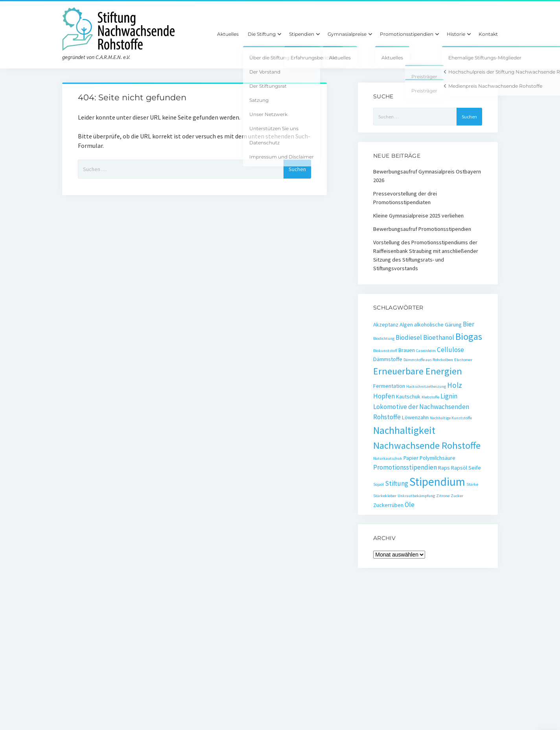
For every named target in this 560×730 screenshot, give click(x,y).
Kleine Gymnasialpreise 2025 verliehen (418, 216)
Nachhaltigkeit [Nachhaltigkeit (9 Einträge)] (404, 430)
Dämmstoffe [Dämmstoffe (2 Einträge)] (388, 359)
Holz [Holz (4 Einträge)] (455, 385)
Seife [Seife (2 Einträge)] (475, 468)
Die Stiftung (262, 34)
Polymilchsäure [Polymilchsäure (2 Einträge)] (437, 458)
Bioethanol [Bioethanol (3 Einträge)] (439, 337)
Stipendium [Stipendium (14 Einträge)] (437, 482)
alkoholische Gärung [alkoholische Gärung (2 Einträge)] (438, 324)
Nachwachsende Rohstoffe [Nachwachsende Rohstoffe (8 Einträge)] (427, 445)
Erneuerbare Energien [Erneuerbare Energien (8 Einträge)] (418, 371)
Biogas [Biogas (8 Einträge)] (469, 336)
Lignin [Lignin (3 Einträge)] (449, 396)
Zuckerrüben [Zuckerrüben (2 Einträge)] (388, 505)
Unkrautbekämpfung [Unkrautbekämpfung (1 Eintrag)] (416, 496)
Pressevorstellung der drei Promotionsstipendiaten (405, 198)
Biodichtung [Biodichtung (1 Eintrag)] (384, 338)
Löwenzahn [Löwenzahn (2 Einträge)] (415, 417)
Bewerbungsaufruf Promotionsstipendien (422, 229)
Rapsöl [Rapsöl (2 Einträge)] (459, 468)
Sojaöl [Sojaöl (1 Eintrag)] (379, 484)
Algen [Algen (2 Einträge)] (406, 324)
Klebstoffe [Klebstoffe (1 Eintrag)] (430, 397)
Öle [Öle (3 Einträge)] (410, 505)
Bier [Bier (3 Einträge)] (469, 324)
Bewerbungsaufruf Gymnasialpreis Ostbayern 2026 (427, 176)
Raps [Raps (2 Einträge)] (444, 468)
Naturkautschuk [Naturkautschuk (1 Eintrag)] (388, 458)
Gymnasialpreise (347, 34)
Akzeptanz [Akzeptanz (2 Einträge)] (386, 324)
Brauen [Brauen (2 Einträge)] (407, 350)
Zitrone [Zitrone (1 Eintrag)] (443, 496)
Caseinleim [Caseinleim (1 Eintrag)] (426, 351)
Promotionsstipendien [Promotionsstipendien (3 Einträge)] (405, 467)
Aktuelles (228, 34)
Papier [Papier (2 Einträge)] (411, 458)
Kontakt (488, 34)
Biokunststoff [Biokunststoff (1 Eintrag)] (385, 351)
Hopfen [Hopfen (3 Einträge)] (384, 396)
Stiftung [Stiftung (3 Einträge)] (397, 483)
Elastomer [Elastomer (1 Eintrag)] (463, 360)
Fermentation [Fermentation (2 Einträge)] (389, 386)
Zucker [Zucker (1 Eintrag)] (457, 496)
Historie (456, 34)
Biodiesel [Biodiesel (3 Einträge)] (409, 337)
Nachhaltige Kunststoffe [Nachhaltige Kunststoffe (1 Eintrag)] (451, 418)
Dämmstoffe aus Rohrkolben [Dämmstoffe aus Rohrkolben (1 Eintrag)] (428, 360)
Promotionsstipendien (407, 34)
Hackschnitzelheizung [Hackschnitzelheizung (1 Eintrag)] (426, 386)
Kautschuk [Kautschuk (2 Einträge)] (408, 396)
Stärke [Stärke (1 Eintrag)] (472, 484)
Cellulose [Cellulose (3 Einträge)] (450, 350)
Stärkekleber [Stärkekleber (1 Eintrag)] (385, 496)
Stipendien (302, 34)
